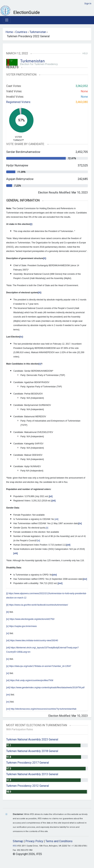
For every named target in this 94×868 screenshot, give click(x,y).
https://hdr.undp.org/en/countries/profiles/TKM (32, 680)
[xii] (8, 680)
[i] (7, 593)
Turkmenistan (38, 32)
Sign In (88, 3)
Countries (21, 32)
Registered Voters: (19, 102)
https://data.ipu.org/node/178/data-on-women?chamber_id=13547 (40, 666)
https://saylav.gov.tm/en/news (23, 626)
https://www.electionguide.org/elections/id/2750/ (32, 619)
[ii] (7, 605)
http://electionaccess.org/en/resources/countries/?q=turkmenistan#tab (44, 709)
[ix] (8, 659)
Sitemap (18, 841)
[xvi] (8, 709)
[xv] (8, 702)
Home (9, 32)
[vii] (8, 640)
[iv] (8, 619)
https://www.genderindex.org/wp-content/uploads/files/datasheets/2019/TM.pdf (47, 688)
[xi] (39, 541)
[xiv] (8, 695)
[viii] (57, 519)
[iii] (8, 612)
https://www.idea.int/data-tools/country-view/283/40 (34, 640)
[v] (7, 626)
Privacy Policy (34, 841)
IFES (15, 846)
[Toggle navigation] (7, 20)
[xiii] (8, 688)
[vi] (8, 633)
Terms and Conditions (59, 841)
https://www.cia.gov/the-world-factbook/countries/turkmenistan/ (38, 605)
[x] (47, 528)
